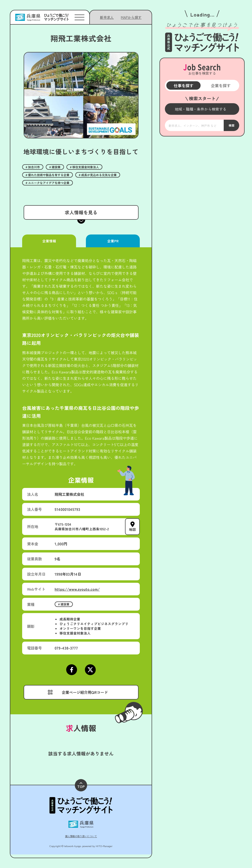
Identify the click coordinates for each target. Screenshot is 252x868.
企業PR (113, 241)
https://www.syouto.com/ (77, 589)
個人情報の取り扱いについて (81, 836)
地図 (132, 529)
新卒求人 (107, 17)
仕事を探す (183, 85)
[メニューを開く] (202, 109)
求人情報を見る (81, 212)
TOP (81, 786)
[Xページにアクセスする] (90, 670)
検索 (231, 125)
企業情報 (49, 241)
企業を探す (220, 85)
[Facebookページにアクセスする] (72, 670)
